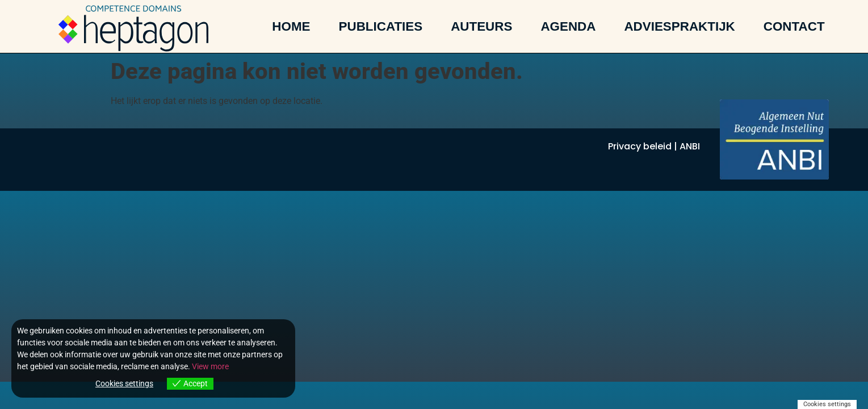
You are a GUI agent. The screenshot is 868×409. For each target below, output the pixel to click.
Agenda (568, 27)
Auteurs (481, 27)
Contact (794, 27)
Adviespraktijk (679, 27)
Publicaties (381, 27)
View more (210, 366)
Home (291, 27)
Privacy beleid (640, 146)
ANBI (690, 146)
